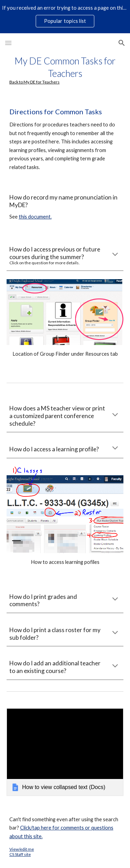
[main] (65, 70)
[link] (65, 752)
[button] (8, 43)
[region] (65, 17)
